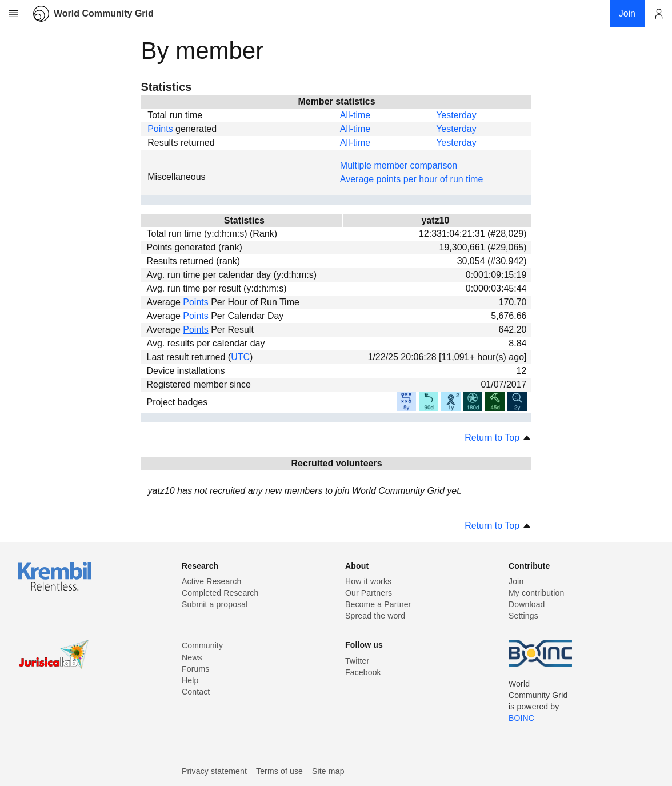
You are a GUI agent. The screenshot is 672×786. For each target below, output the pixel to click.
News (192, 657)
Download (527, 604)
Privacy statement (214, 771)
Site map (328, 771)
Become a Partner (378, 604)
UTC (240, 357)
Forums (195, 669)
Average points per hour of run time (412, 179)
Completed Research (220, 593)
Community (202, 645)
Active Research (211, 581)
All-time (355, 115)
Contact (196, 692)
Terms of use (279, 771)
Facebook (363, 672)
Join (516, 581)
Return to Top (498, 438)
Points (160, 129)
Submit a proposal (215, 604)
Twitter (357, 661)
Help (190, 680)
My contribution (536, 593)
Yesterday (456, 115)
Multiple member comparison (399, 165)
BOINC (521, 718)
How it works (368, 581)
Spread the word (375, 616)
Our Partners (369, 593)
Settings (523, 616)
